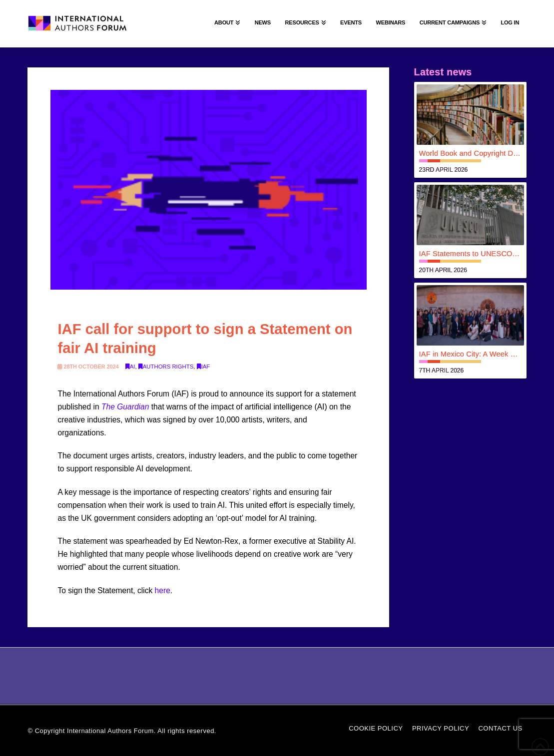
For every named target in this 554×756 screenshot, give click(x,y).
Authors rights (166, 367)
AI (130, 367)
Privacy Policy (441, 728)
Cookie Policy (376, 728)
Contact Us (500, 728)
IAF (204, 367)
